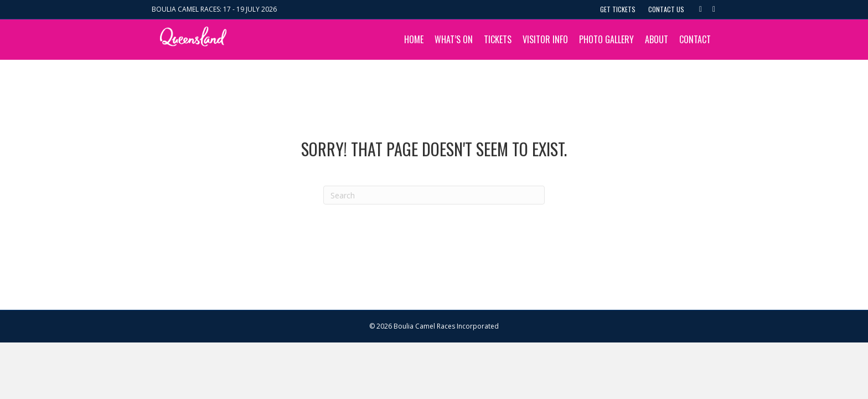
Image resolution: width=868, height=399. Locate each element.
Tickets (498, 39)
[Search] (434, 195)
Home (414, 39)
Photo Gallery (606, 39)
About (657, 39)
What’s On (454, 39)
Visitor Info (545, 39)
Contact (695, 39)
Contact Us (666, 9)
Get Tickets (618, 9)
